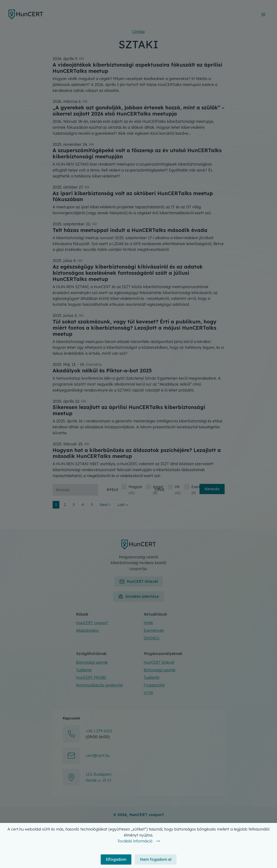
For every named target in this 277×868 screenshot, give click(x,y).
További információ (135, 841)
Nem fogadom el (156, 859)
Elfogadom (116, 859)
